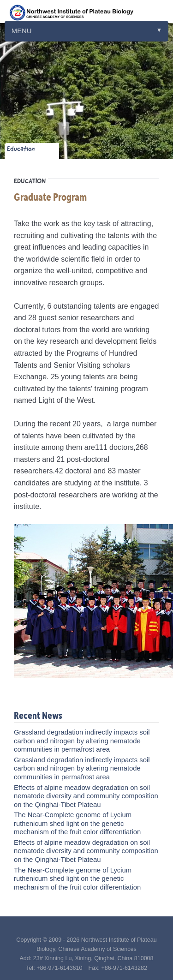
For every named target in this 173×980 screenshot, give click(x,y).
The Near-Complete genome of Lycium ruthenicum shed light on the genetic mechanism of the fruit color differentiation (77, 823)
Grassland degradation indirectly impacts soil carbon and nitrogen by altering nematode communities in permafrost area (82, 741)
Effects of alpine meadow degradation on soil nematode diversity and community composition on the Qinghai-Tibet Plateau (86, 796)
